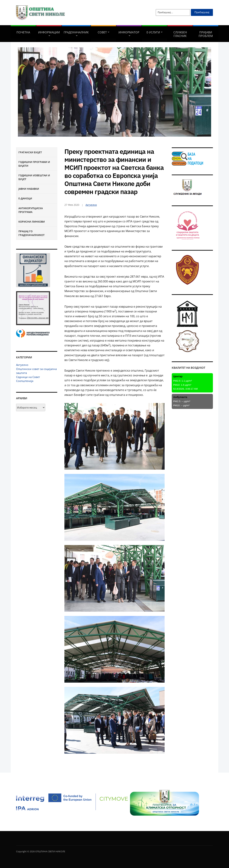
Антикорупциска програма (31, 210)
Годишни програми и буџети (34, 164)
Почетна (23, 32)
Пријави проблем (206, 34)
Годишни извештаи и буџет (34, 177)
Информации (49, 32)
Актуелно (22, 365)
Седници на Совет (28, 377)
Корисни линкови (32, 222)
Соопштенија (25, 381)
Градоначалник (76, 32)
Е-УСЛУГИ (153, 32)
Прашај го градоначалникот (31, 233)
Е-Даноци (25, 198)
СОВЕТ (102, 32)
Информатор (129, 32)
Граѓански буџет (30, 152)
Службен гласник (180, 34)
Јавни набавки (29, 189)
